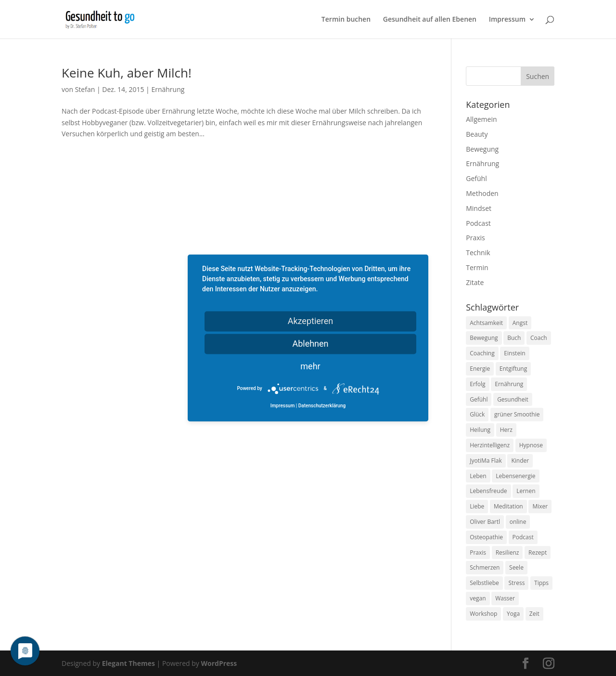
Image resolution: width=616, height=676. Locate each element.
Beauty (477, 134)
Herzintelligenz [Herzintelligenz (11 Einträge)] (490, 445)
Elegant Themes (128, 663)
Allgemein (481, 119)
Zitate (475, 282)
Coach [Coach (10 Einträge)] (539, 338)
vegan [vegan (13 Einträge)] (478, 598)
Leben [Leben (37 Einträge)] (478, 476)
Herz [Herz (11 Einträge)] (506, 430)
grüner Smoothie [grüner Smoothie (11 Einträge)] (517, 414)
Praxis (475, 238)
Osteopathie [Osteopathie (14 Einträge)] (486, 537)
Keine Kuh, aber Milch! (127, 73)
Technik (478, 253)
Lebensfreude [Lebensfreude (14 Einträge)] (488, 491)
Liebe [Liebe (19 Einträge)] (477, 506)
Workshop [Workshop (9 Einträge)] (483, 614)
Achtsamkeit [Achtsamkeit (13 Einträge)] (486, 323)
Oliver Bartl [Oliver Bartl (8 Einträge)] (485, 522)
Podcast (478, 223)
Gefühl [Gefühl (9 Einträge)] (479, 399)
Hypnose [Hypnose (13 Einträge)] (531, 445)
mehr (310, 366)
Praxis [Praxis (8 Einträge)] (478, 552)
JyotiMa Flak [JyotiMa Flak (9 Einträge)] (486, 461)
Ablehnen (310, 344)
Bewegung (482, 149)
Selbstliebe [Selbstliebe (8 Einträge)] (484, 583)
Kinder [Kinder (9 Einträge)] (520, 461)
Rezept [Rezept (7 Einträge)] (538, 552)
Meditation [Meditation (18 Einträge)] (508, 506)
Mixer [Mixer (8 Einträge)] (540, 506)
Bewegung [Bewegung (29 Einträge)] (484, 338)
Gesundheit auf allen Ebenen (430, 20)
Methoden (482, 193)
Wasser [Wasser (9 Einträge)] (505, 598)
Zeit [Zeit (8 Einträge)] (534, 614)
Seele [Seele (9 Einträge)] (516, 567)
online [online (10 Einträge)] (518, 522)
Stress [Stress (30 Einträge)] (516, 583)
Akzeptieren (311, 321)
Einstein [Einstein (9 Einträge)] (514, 353)
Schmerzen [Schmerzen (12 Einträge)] (485, 567)
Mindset (479, 208)
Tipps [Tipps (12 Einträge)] (541, 583)
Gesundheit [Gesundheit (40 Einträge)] (513, 399)
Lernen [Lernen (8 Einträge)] (526, 491)
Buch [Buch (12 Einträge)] (514, 338)
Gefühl (476, 178)
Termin (477, 267)
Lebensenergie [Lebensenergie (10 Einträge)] (515, 476)
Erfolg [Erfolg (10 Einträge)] (477, 384)
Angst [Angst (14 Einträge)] (520, 323)
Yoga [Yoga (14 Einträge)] (513, 614)
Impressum (507, 20)
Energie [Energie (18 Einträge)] (480, 369)
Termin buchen (346, 20)
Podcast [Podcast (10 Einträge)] (523, 537)
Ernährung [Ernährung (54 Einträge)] (509, 384)
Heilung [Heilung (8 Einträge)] (480, 430)
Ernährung (168, 89)
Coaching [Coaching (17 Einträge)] (482, 353)
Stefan (85, 89)
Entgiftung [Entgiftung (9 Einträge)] (513, 369)
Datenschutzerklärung (322, 406)
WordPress (219, 663)
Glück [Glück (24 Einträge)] (477, 414)
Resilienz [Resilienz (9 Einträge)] (507, 552)
